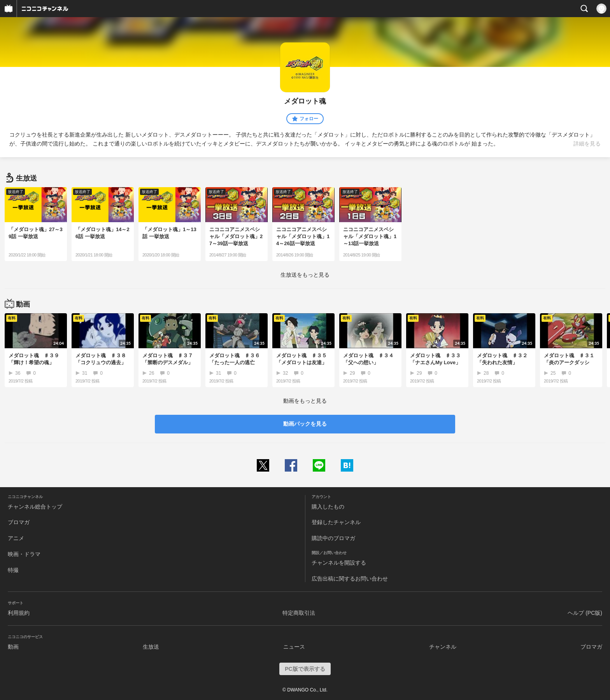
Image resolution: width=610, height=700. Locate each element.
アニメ (16, 538)
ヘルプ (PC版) (585, 613)
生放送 (151, 647)
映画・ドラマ (24, 554)
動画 (13, 647)
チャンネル (443, 647)
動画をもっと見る (305, 401)
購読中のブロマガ (333, 538)
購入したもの (328, 507)
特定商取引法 (299, 613)
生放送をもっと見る (305, 275)
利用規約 (19, 613)
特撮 (13, 570)
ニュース (294, 647)
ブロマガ (19, 522)
